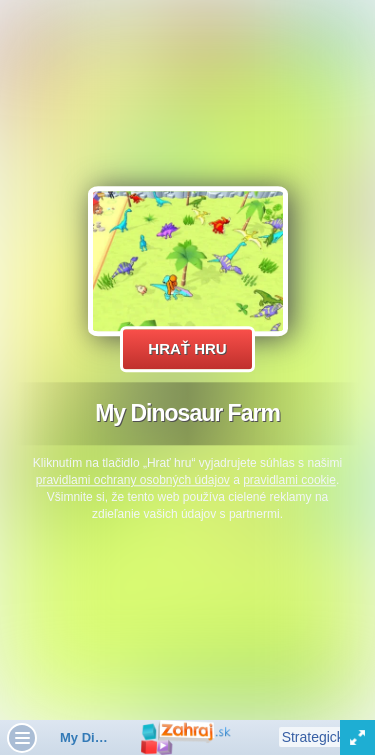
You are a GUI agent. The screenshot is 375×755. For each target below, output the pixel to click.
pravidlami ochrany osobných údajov (133, 480)
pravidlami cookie (289, 480)
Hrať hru (187, 348)
